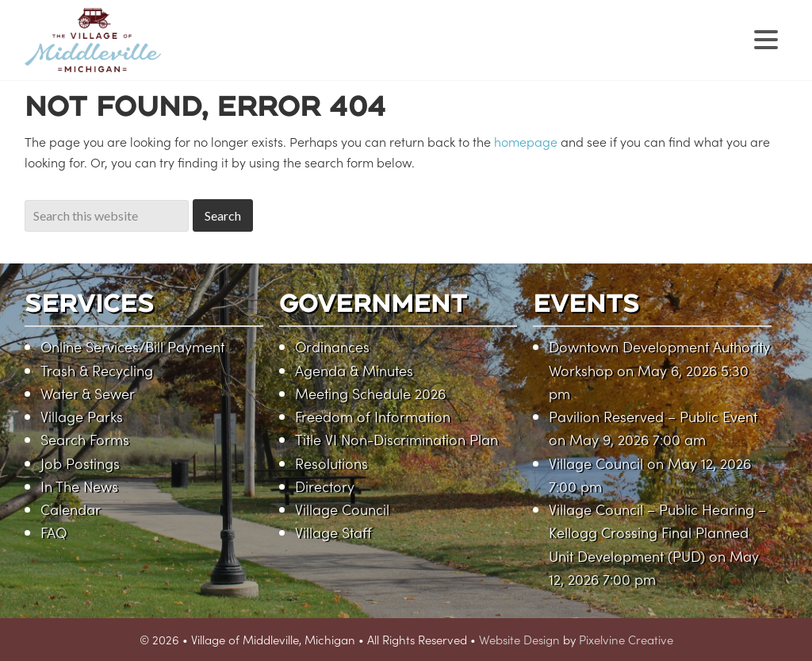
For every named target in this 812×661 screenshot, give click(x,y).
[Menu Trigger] (766, 38)
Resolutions (331, 463)
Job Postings (80, 463)
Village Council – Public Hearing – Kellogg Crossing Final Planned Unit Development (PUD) (657, 532)
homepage (526, 141)
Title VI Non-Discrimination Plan (396, 439)
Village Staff (333, 532)
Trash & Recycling (97, 370)
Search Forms (85, 439)
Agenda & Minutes (354, 370)
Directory (325, 486)
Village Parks (82, 416)
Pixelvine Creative (626, 639)
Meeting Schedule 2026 (370, 393)
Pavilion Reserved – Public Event (653, 416)
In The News (79, 486)
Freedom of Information (373, 416)
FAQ (54, 532)
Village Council (342, 509)
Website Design (519, 639)
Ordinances (332, 346)
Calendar (71, 509)
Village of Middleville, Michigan (193, 54)
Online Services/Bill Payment (132, 346)
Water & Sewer (88, 393)
